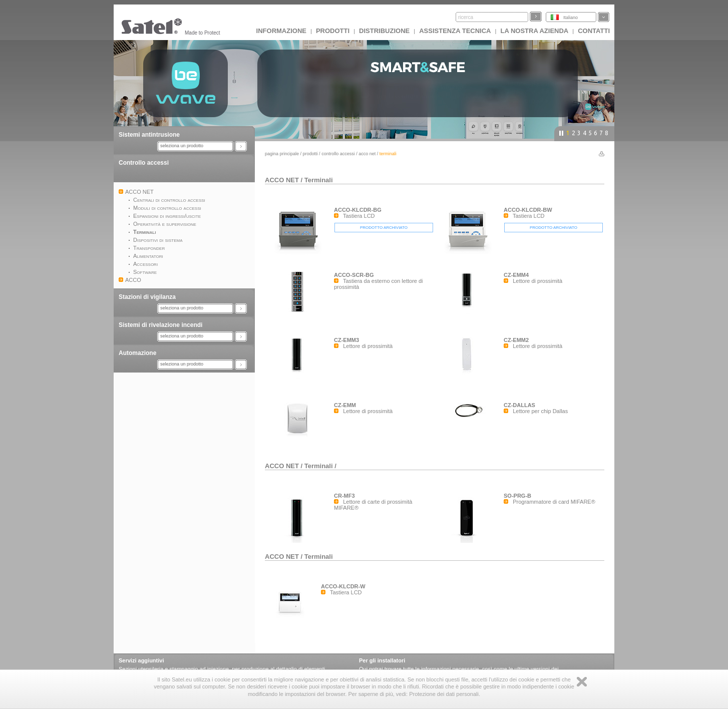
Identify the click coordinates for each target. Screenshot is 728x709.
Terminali (319, 180)
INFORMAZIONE (281, 31)
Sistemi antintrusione (149, 135)
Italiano (571, 18)
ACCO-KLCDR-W (343, 586)
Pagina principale (282, 154)
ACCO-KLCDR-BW (528, 210)
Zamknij (582, 682)
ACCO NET (367, 154)
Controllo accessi (144, 163)
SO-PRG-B (517, 496)
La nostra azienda (534, 31)
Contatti (594, 31)
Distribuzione (384, 31)
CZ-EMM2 (516, 340)
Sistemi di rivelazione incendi (160, 325)
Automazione (137, 353)
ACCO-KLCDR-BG (358, 210)
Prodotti (333, 31)
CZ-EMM (345, 405)
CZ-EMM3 (346, 340)
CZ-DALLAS (519, 405)
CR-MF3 (344, 496)
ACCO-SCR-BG (354, 275)
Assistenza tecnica (455, 31)
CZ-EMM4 (516, 275)
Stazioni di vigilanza (147, 297)
